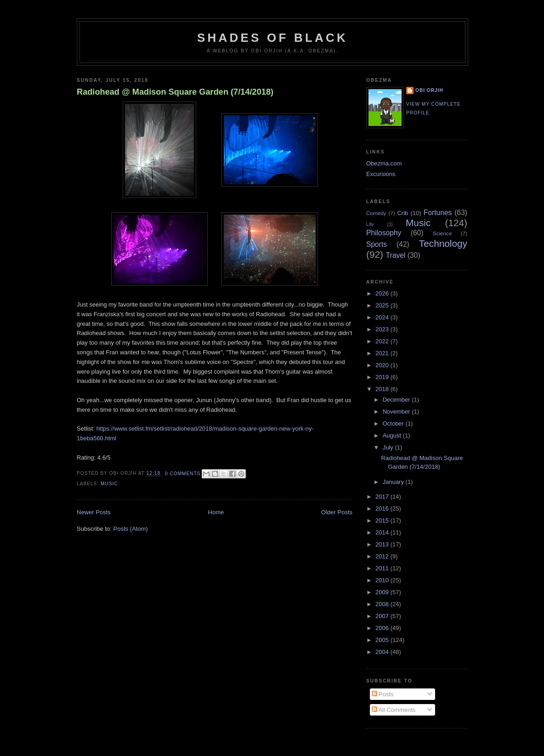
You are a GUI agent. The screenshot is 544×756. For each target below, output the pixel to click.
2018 (383, 389)
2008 (383, 604)
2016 (383, 509)
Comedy (376, 213)
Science (442, 233)
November (397, 412)
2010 (383, 580)
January (394, 482)
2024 (383, 317)
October (394, 423)
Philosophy (384, 233)
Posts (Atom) (131, 529)
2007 (383, 616)
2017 (383, 497)
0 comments (183, 474)
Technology (443, 243)
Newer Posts (94, 512)
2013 (383, 544)
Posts (383, 694)
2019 (383, 377)
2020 (383, 365)
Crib (402, 213)
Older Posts (337, 512)
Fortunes (438, 213)
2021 (383, 353)
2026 (383, 293)
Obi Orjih (429, 90)
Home (216, 512)
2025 (383, 305)
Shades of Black (272, 38)
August (393, 435)
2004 (383, 652)
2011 (383, 568)
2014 (383, 532)
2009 (383, 592)
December (397, 400)
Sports (377, 244)
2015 (383, 520)
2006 (383, 628)
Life (370, 225)
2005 (383, 640)
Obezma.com (384, 163)
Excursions (381, 174)
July (389, 447)
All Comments (394, 710)
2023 (383, 329)
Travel (396, 255)
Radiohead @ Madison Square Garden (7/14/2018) (175, 92)
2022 (383, 341)
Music (109, 484)
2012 (383, 556)
